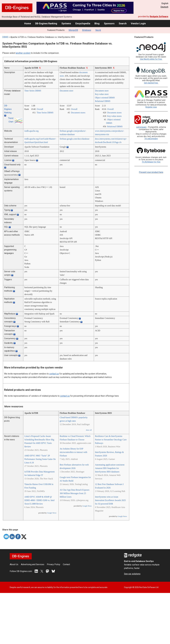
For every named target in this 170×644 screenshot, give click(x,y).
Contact (66, 564)
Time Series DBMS (33, 91)
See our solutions (132, 574)
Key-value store (102, 94)
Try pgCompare (151, 139)
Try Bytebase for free (151, 162)
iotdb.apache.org (31, 131)
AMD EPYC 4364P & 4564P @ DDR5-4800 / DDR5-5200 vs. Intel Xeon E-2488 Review (39, 500)
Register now (151, 107)
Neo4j (98, 30)
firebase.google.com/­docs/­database (75, 139)
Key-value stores (114, 116)
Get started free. (151, 83)
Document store (66, 91)
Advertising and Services (33, 564)
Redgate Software (159, 17)
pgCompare (141, 127)
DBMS (5, 37)
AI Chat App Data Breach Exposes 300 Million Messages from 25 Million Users (75, 493)
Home (28, 23)
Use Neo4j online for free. (151, 59)
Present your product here (151, 172)
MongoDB (73, 30)
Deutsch (164, 7)
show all (89, 430)
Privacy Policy (54, 564)
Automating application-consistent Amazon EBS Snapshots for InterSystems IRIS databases (110, 468)
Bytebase (87, 30)
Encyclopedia (83, 23)
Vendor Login (138, 23)
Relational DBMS (103, 101)
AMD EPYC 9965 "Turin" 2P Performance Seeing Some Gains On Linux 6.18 (40, 459)
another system (23, 53)
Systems (66, 23)
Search (123, 23)
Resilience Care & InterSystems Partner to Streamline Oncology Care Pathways (111, 440)
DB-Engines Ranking (46, 23)
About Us (14, 564)
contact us (54, 374)
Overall (40, 109)
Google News (52, 513)
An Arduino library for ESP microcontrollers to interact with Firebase (73, 452)
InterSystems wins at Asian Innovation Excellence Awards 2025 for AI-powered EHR (110, 500)
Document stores (78, 113)
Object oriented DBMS (105, 98)
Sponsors (109, 23)
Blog (97, 23)
